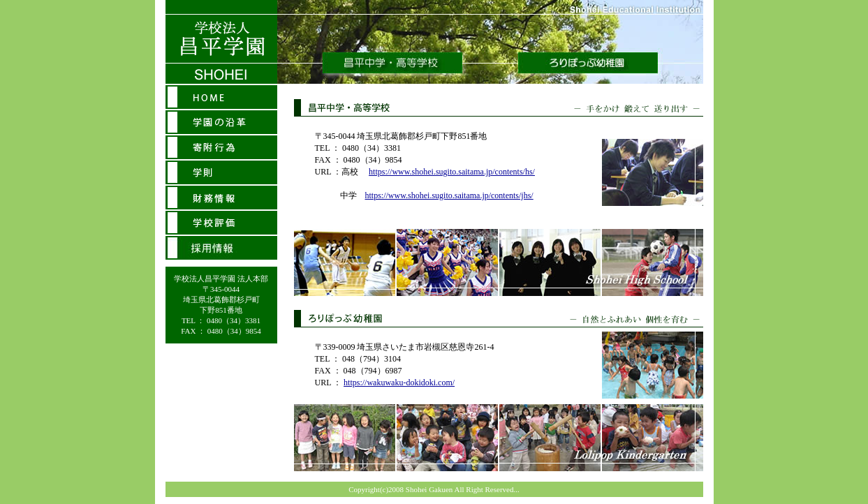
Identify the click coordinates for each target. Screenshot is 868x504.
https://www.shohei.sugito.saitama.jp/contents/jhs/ (449, 195)
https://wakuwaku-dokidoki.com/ (399, 383)
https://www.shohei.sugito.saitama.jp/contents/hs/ (452, 172)
